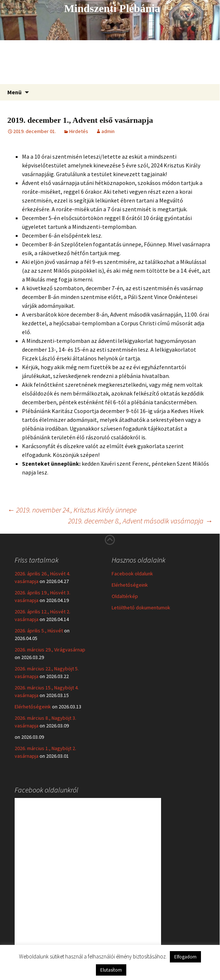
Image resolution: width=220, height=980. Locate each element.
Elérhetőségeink (33, 707)
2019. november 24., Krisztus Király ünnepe (72, 510)
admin (108, 131)
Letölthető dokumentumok (141, 608)
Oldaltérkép (125, 596)
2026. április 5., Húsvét (39, 631)
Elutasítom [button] (111, 970)
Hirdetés (79, 131)
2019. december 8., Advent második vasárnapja (140, 521)
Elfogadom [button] (185, 957)
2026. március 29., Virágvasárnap (50, 650)
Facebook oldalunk (132, 574)
